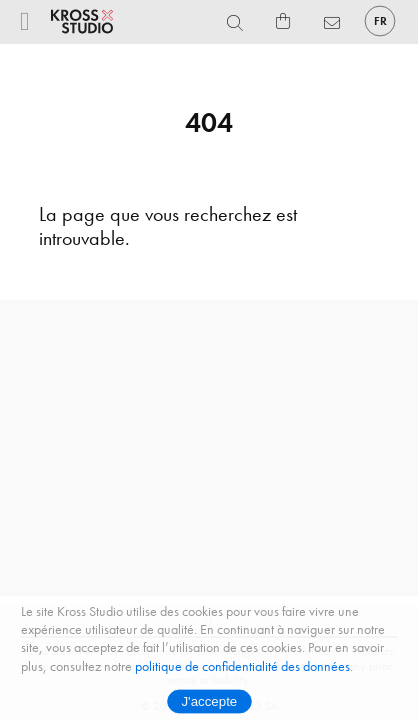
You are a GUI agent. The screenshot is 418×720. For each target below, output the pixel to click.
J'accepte (209, 702)
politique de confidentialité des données (242, 667)
